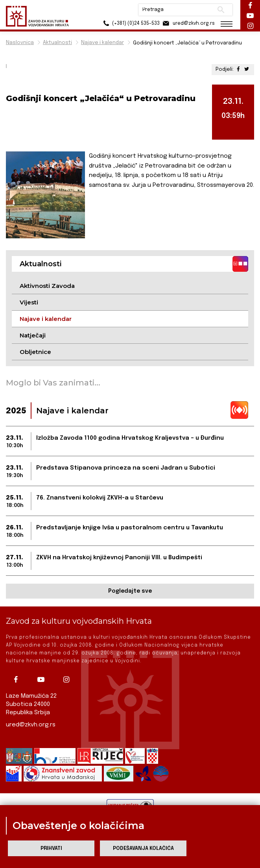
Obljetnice (35, 352)
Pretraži (221, 10)
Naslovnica (20, 43)
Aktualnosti (57, 43)
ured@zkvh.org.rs (31, 725)
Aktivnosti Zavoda (47, 286)
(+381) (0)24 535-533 (130, 23)
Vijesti (29, 302)
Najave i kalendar (102, 43)
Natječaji (33, 335)
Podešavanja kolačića (143, 849)
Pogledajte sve (130, 591)
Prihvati (51, 849)
